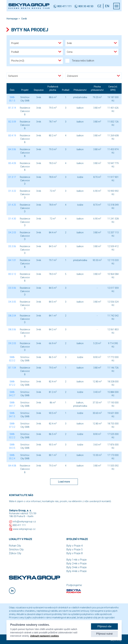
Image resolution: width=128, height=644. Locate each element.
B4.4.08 (12, 466)
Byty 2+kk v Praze (77, 563)
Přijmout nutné (104, 634)
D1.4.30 (12, 219)
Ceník (24, 19)
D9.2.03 (12, 343)
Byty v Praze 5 (75, 549)
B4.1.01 (12, 260)
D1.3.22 (12, 191)
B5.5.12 (12, 274)
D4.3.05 (12, 302)
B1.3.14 (12, 108)
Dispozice (39, 90)
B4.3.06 (12, 149)
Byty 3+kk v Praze (77, 567)
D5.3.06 (12, 246)
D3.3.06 (12, 288)
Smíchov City (16, 549)
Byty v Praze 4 (75, 546)
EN (107, 6)
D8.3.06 (12, 329)
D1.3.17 (12, 177)
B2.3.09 (12, 122)
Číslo (12, 90)
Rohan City (15, 546)
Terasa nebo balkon (80, 61)
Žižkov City (15, 553)
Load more (64, 482)
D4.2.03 (12, 233)
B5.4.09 (12, 163)
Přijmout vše (104, 626)
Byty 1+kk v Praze (77, 560)
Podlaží (66, 90)
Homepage (12, 19)
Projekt (25, 90)
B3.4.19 (12, 136)
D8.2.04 (12, 316)
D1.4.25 (12, 205)
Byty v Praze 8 (75, 553)
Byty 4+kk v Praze (77, 571)
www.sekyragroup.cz (24, 529)
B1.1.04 (12, 368)
